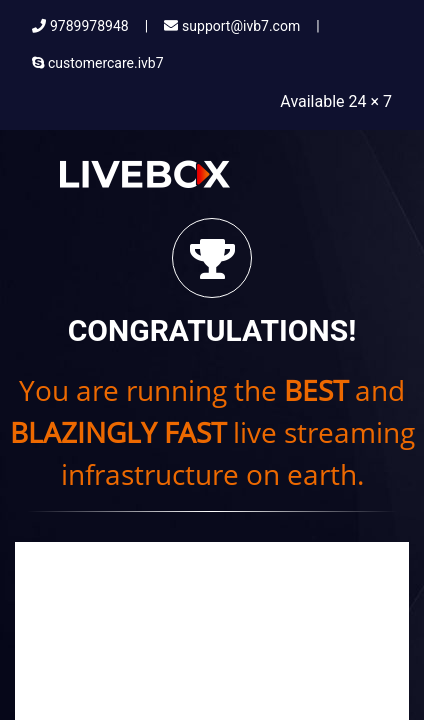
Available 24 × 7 (336, 101)
